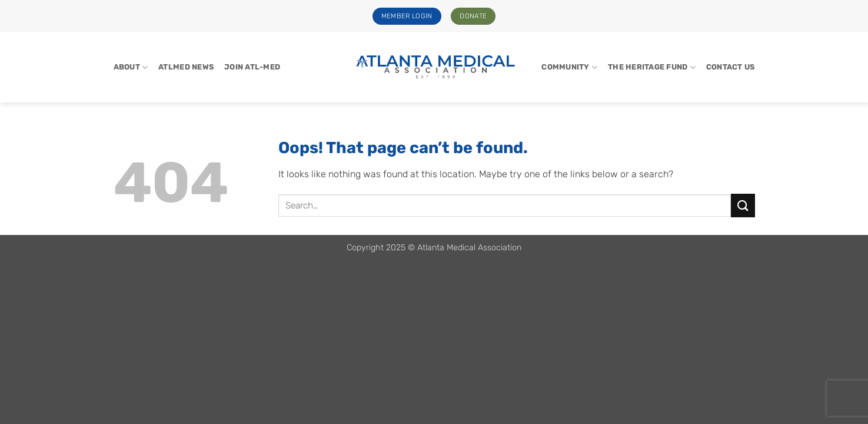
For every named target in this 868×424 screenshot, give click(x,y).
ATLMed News (186, 67)
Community (569, 67)
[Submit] (743, 205)
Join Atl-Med (252, 67)
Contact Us (731, 67)
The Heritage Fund (652, 67)
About (131, 67)
